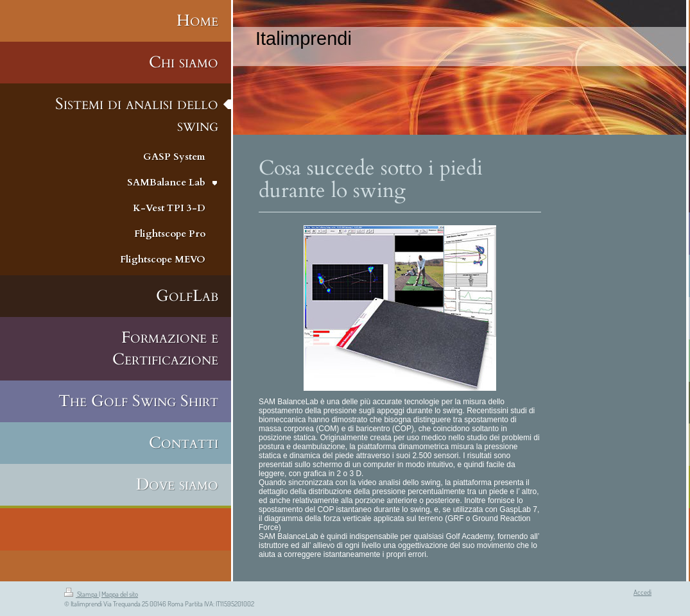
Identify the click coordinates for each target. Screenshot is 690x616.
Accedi (643, 592)
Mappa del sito (120, 594)
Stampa (82, 594)
